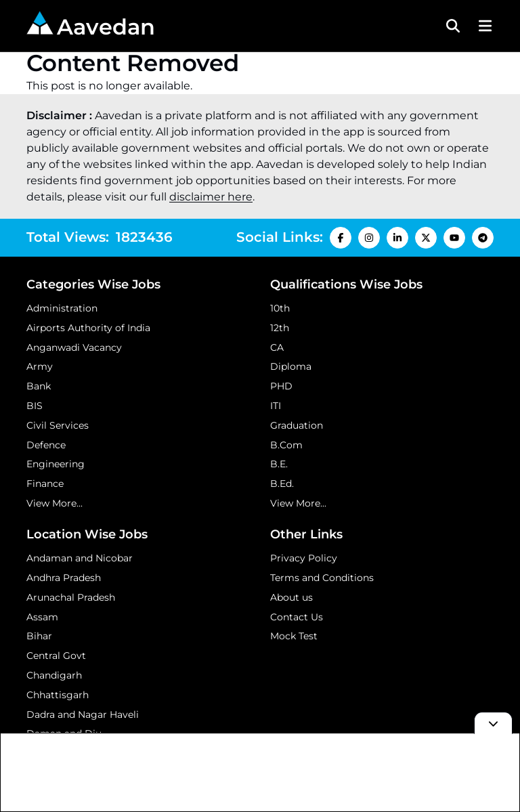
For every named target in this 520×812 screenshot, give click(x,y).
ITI (276, 406)
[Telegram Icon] (483, 238)
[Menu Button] (483, 26)
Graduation (297, 425)
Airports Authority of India (88, 328)
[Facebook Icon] (341, 238)
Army (40, 366)
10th (280, 308)
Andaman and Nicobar (80, 558)
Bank (39, 386)
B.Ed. (282, 484)
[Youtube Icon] (454, 238)
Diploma (291, 366)
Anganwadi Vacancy (74, 347)
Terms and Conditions (322, 578)
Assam (42, 617)
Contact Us (297, 617)
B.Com (286, 445)
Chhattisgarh (58, 695)
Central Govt (56, 656)
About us (291, 597)
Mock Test (294, 636)
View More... (55, 503)
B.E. (279, 464)
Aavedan (91, 25)
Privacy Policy (304, 558)
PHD (281, 386)
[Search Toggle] (453, 26)
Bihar (39, 636)
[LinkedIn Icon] (397, 238)
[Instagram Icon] (369, 238)
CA (277, 347)
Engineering (56, 464)
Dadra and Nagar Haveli (83, 714)
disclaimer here (211, 197)
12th (280, 328)
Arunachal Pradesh (71, 597)
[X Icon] (426, 238)
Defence (46, 445)
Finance (45, 484)
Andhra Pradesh (64, 578)
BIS (35, 406)
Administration (62, 308)
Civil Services (58, 425)
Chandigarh (54, 675)
